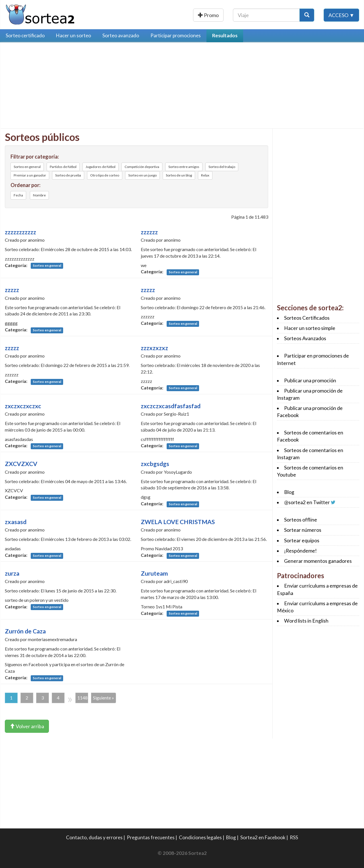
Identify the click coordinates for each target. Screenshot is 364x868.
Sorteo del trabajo (222, 167)
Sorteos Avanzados (305, 338)
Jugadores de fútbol (101, 167)
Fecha (18, 195)
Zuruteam (154, 573)
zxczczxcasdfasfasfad (171, 406)
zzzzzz (149, 232)
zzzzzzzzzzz (20, 232)
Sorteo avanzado (121, 35)
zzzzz (12, 290)
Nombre (39, 195)
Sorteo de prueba (68, 175)
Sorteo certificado (25, 35)
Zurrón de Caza (25, 631)
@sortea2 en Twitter (307, 502)
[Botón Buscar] (307, 15)
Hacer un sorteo (74, 35)
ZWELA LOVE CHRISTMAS (178, 522)
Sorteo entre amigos (184, 167)
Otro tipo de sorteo (105, 175)
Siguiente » (104, 698)
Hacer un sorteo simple (310, 328)
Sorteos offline (301, 520)
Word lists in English (306, 621)
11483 (83, 698)
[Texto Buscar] (266, 15)
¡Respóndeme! (300, 551)
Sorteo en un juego (142, 175)
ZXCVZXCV (21, 464)
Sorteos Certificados (307, 318)
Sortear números (303, 530)
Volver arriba (27, 726)
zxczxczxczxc (23, 406)
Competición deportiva (142, 167)
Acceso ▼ (341, 15)
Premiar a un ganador (30, 175)
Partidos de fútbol (63, 167)
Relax (205, 175)
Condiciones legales (200, 837)
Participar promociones (176, 35)
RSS (294, 837)
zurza (12, 573)
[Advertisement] (53, 87)
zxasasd (16, 522)
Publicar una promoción (193, 15)
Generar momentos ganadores (318, 561)
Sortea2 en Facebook (263, 837)
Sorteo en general (27, 167)
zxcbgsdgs (155, 464)
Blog (289, 492)
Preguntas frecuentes (151, 837)
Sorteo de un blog (179, 175)
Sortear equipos (302, 540)
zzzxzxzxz (154, 348)
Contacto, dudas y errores (94, 837)
